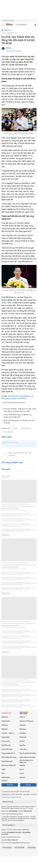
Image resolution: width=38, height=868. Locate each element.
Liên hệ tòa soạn (8, 802)
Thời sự (22, 717)
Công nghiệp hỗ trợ (8, 753)
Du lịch (22, 741)
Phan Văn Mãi (8, 432)
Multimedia (6, 777)
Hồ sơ (22, 769)
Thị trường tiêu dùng (9, 757)
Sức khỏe (23, 733)
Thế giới (4, 729)
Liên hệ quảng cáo (9, 825)
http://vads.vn (12, 840)
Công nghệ (5, 737)
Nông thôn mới (7, 761)
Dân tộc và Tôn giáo (27, 721)
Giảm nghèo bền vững (27, 757)
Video (22, 773)
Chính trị (7, 30)
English (22, 765)
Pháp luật (23, 737)
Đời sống (23, 729)
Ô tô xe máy (6, 741)
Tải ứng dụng (7, 848)
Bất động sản (6, 745)
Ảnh (3, 773)
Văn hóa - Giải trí (8, 733)
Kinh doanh (6, 721)
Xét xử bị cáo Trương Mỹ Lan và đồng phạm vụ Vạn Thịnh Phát (18, 397)
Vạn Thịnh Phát (25, 428)
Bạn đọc (22, 745)
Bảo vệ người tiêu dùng (28, 753)
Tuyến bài (10, 785)
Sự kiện (28, 785)
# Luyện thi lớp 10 (21, 25)
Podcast (22, 777)
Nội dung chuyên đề (9, 765)
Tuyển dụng (32, 848)
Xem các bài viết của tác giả (14, 51)
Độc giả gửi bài (20, 848)
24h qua (4, 781)
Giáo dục (23, 725)
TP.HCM (15, 428)
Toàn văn (23, 749)
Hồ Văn (9, 48)
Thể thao (5, 725)
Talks (3, 769)
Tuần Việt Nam (7, 749)
